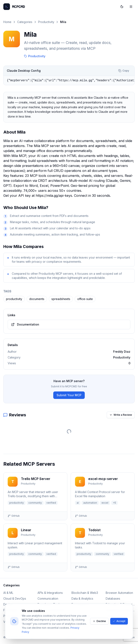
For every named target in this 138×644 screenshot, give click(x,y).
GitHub (14, 516)
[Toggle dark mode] (122, 7)
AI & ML (8, 593)
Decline (99, 621)
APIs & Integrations (50, 593)
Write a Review (121, 415)
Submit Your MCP (69, 395)
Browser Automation (119, 593)
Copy (124, 71)
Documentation (25, 324)
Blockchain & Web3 (85, 593)
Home (7, 22)
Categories (25, 22)
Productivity (46, 22)
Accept (119, 621)
